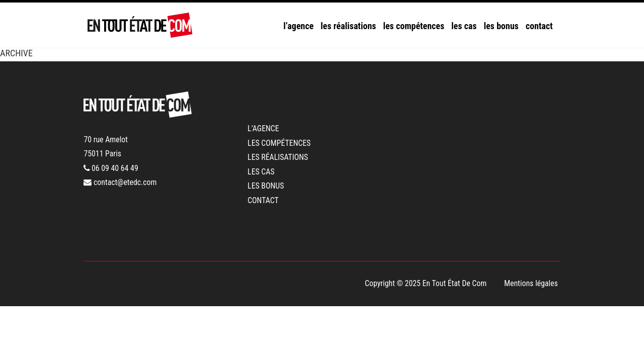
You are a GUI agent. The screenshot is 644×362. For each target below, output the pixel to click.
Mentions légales (531, 283)
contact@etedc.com (120, 182)
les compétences (414, 26)
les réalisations (348, 26)
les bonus (501, 26)
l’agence (298, 26)
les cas (464, 26)
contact (539, 26)
